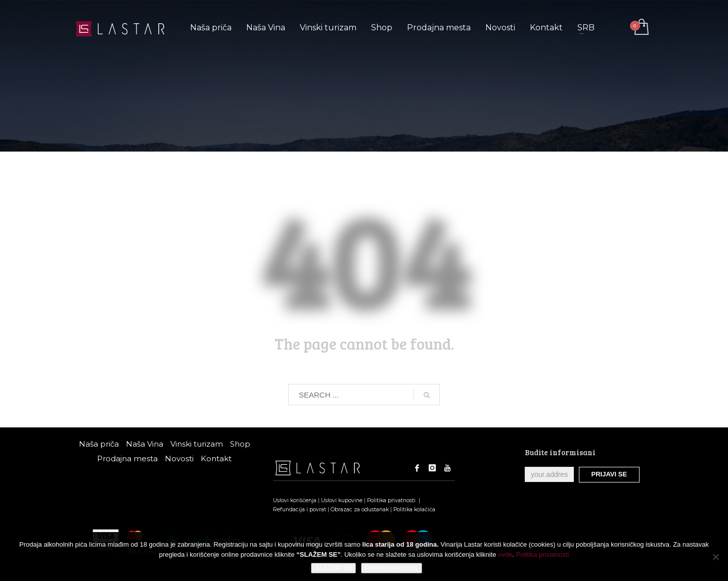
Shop (240, 444)
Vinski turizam (197, 444)
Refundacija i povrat (300, 510)
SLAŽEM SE (333, 568)
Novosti (179, 458)
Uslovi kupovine (342, 500)
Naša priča (99, 444)
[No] (715, 557)
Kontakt (216, 458)
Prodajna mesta (127, 458)
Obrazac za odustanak (360, 510)
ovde (505, 554)
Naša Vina (145, 444)
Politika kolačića (414, 510)
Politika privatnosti (392, 500)
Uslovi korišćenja (295, 500)
